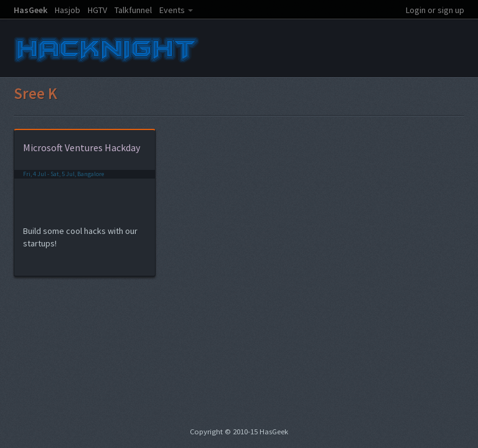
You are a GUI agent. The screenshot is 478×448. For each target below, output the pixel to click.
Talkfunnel (133, 10)
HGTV (97, 10)
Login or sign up (435, 10)
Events (172, 10)
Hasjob (68, 10)
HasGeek (30, 10)
